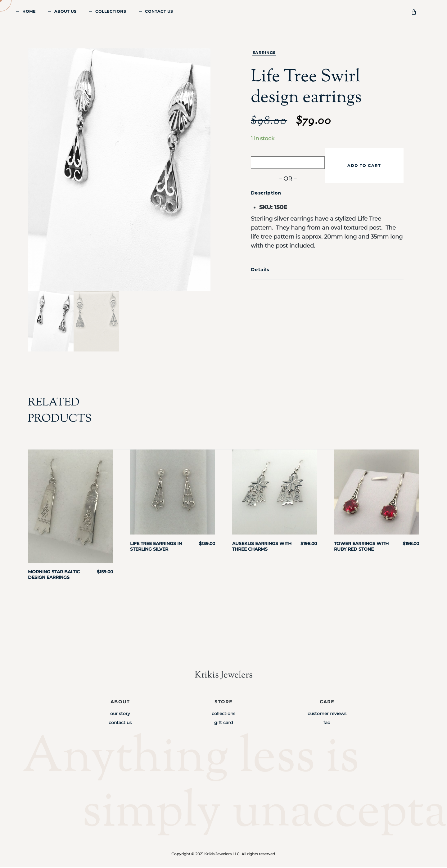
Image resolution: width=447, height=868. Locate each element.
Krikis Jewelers (223, 676)
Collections (111, 11)
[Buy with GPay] (288, 163)
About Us (65, 11)
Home (29, 11)
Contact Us (159, 11)
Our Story (120, 714)
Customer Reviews (327, 714)
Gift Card (223, 724)
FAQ (327, 724)
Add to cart (364, 166)
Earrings (264, 53)
